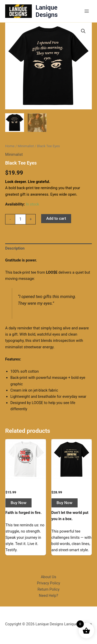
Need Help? (48, 596)
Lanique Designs (47, 11)
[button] (83, 31)
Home (10, 146)
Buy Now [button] (18, 503)
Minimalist (26, 146)
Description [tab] (15, 248)
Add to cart (56, 218)
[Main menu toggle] (87, 11)
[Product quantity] (20, 219)
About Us (48, 577)
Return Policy (48, 589)
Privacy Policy (49, 583)
